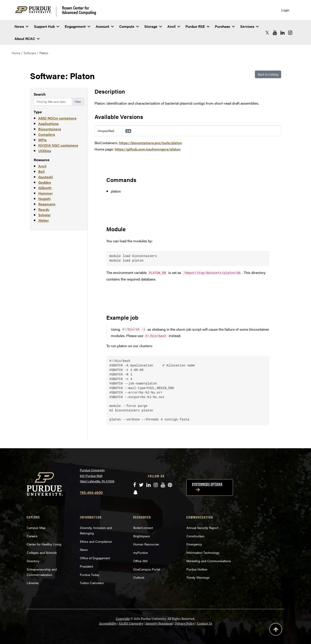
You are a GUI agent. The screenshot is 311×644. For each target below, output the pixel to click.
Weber (44, 220)
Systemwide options (207, 484)
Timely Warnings (198, 577)
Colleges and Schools (42, 552)
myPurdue (140, 552)
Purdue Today (90, 575)
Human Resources (146, 544)
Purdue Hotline (197, 569)
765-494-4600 (91, 492)
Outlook (139, 577)
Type (38, 112)
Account (105, 26)
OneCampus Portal (147, 569)
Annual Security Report (202, 528)
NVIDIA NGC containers (58, 145)
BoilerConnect (143, 528)
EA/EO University (131, 624)
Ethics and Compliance (96, 541)
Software (30, 53)
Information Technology (203, 552)
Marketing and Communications (209, 561)
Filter (78, 102)
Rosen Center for (79, 10)
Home (16, 53)
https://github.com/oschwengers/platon (148, 149)
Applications (48, 124)
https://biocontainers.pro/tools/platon (150, 143)
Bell (41, 171)
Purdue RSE (197, 26)
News (21, 26)
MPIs (42, 140)
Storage (153, 26)
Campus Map (36, 528)
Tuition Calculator (92, 583)
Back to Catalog (268, 74)
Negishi (44, 199)
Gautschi (46, 177)
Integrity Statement (159, 624)
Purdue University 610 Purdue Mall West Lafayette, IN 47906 (97, 475)
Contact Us (205, 624)
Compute (129, 26)
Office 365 (140, 561)
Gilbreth (45, 188)
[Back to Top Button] (276, 630)
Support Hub (47, 26)
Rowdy (44, 209)
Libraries (33, 583)
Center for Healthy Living (44, 544)
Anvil (174, 26)
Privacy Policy (185, 624)
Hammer (45, 193)
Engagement (77, 26)
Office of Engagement (95, 558)
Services (249, 26)
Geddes (45, 182)
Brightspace (141, 536)
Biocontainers (50, 129)
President (86, 566)
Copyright (123, 619)
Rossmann (47, 204)
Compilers (47, 134)
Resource (42, 160)
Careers (32, 536)
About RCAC (27, 39)
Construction (195, 536)
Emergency (194, 544)
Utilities (45, 151)
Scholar (44, 215)
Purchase (225, 26)
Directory (33, 561)
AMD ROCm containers (57, 118)
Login (285, 10)
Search (40, 94)
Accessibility (108, 624)
